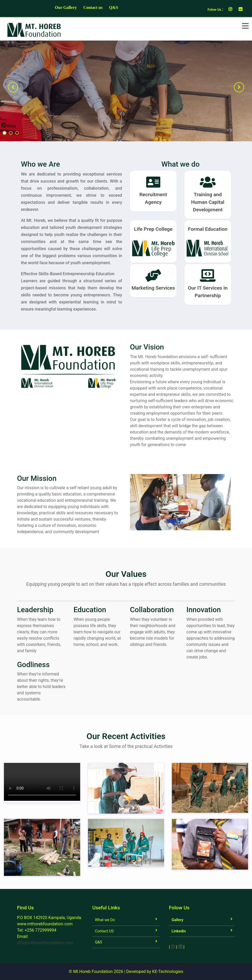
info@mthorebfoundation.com (45, 943)
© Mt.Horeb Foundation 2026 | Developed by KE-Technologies (126, 971)
